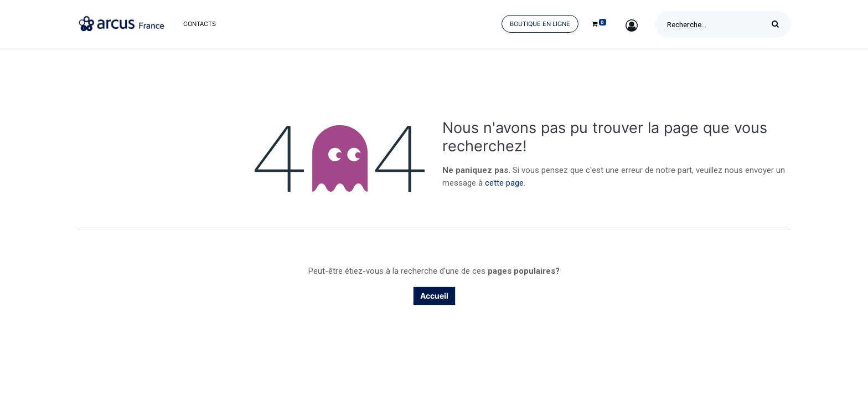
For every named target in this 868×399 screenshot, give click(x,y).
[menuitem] (200, 24)
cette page (504, 183)
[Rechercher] (778, 24)
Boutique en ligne (540, 24)
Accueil (434, 296)
